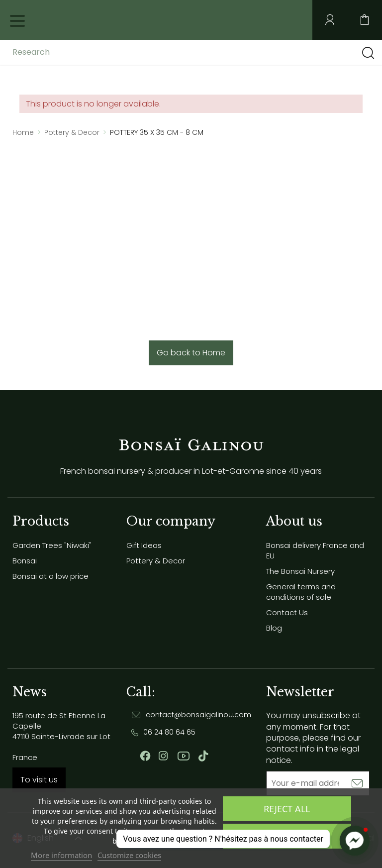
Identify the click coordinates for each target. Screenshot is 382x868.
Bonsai (25, 561)
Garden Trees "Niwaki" (52, 545)
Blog (274, 628)
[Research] (91, 52)
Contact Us (287, 612)
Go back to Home (191, 353)
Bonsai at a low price (50, 576)
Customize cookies (129, 855)
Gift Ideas (144, 545)
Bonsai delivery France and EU (315, 550)
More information (61, 855)
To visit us (39, 780)
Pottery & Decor (156, 561)
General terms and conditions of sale (301, 592)
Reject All (287, 809)
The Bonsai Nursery (300, 571)
